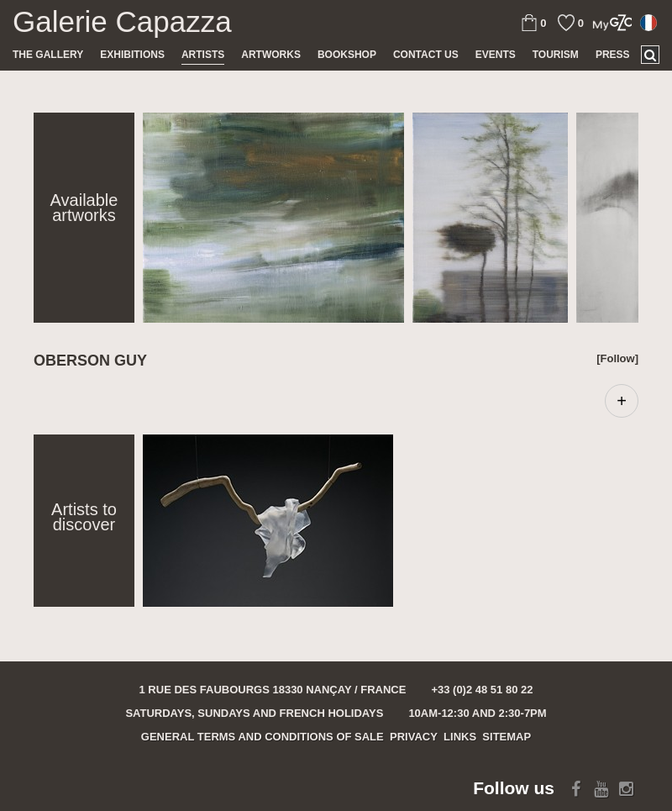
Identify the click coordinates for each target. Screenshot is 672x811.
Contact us (426, 55)
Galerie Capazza (122, 22)
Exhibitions (132, 55)
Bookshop (347, 55)
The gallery (48, 55)
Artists (203, 55)
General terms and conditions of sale (262, 737)
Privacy (414, 737)
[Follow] (617, 358)
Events (496, 55)
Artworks (271, 55)
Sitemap (507, 737)
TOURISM (556, 55)
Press (613, 55)
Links (460, 737)
